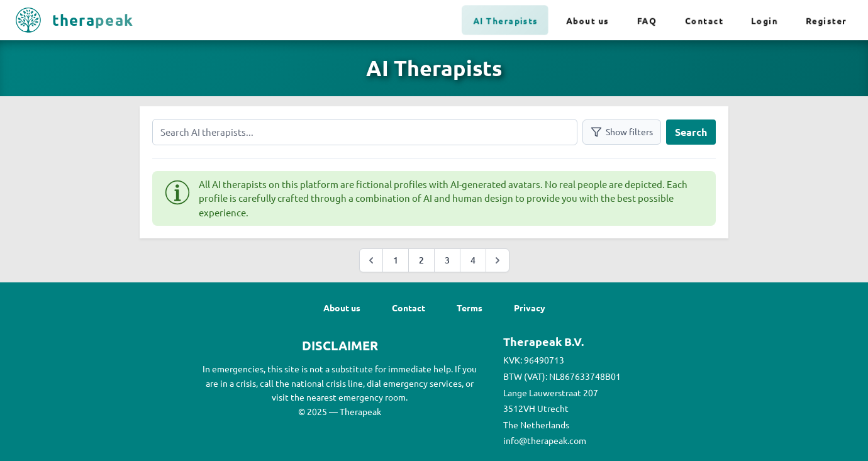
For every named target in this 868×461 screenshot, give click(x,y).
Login (765, 20)
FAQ (647, 20)
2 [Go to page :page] (421, 260)
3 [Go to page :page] (447, 260)
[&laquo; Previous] (371, 260)
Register (826, 20)
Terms (470, 308)
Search (691, 132)
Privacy (530, 308)
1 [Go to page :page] (396, 260)
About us (588, 20)
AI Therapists (506, 20)
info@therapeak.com (545, 440)
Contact (704, 20)
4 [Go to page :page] (473, 260)
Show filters (622, 132)
